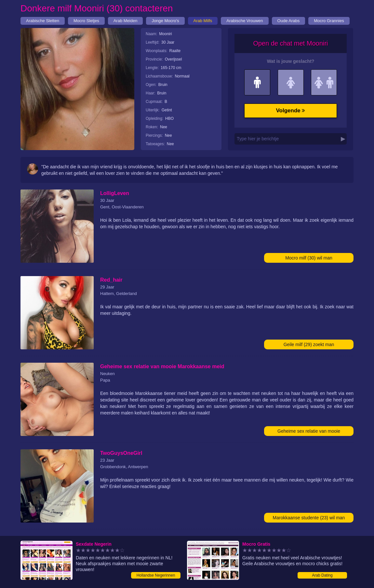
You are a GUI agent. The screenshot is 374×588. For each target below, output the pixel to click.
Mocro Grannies (329, 21)
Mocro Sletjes (86, 21)
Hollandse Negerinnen (156, 575)
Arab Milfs (203, 21)
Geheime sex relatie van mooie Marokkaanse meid (309, 432)
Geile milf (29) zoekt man (309, 344)
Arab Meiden (126, 21)
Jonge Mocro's (165, 21)
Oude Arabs (289, 21)
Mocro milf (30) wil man (309, 258)
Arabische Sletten (43, 21)
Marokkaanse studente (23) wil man (309, 518)
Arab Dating (322, 575)
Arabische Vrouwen (245, 21)
